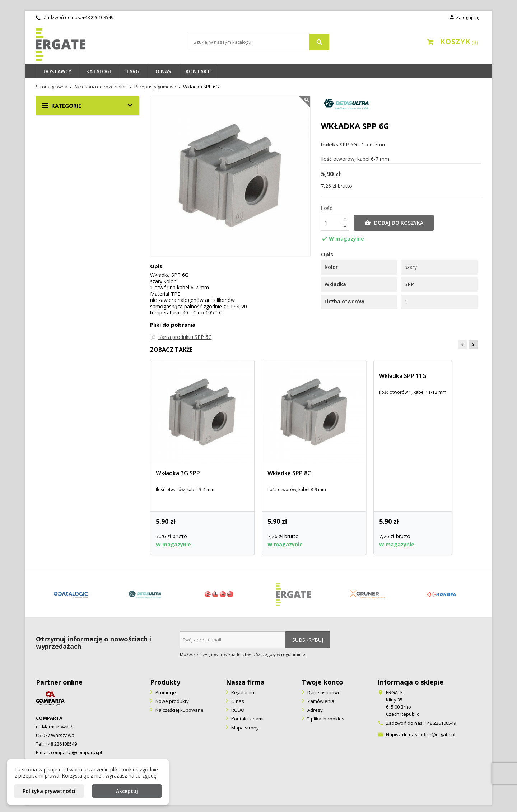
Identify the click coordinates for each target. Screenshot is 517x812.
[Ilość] (331, 223)
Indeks (330, 145)
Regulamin (242, 692)
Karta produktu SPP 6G (185, 337)
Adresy (315, 710)
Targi (133, 71)
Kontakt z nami (247, 719)
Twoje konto (323, 682)
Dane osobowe (323, 692)
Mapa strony (244, 728)
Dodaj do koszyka (394, 223)
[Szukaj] (258, 42)
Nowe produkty (172, 701)
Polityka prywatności (49, 791)
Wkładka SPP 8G (290, 473)
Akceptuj (127, 791)
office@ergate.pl (437, 734)
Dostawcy (57, 71)
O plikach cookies (325, 719)
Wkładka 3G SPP (178, 473)
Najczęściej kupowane (179, 710)
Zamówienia (320, 701)
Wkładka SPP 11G (403, 376)
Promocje (165, 692)
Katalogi (99, 71)
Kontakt (198, 71)
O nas (163, 71)
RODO (237, 710)
